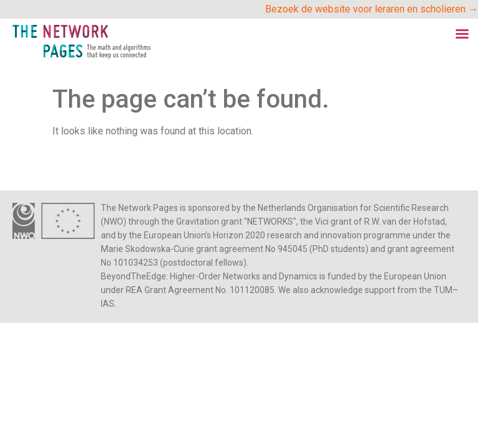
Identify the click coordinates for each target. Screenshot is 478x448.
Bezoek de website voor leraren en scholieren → (372, 9)
